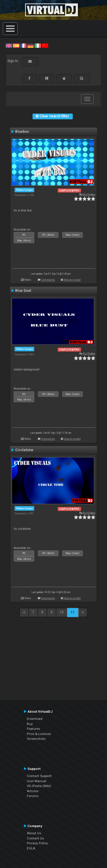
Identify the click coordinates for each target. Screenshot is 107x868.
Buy (30, 724)
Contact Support (39, 776)
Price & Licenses (39, 734)
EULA (31, 848)
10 (62, 612)
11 (73, 612)
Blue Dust (23, 291)
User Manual (37, 781)
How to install (72, 280)
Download (35, 719)
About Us (34, 833)
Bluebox (22, 132)
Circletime (24, 450)
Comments (48, 280)
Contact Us (35, 838)
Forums (33, 796)
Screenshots (36, 739)
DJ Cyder (89, 194)
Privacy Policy (37, 843)
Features (33, 729)
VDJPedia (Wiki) (39, 786)
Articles (33, 791)
